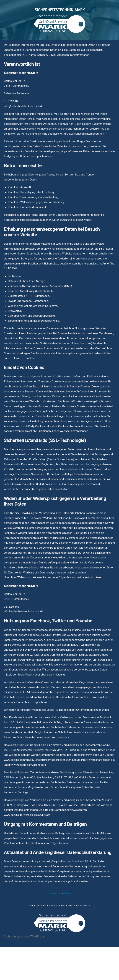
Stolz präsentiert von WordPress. (24, 936)
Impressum (55, 893)
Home (68, 893)
